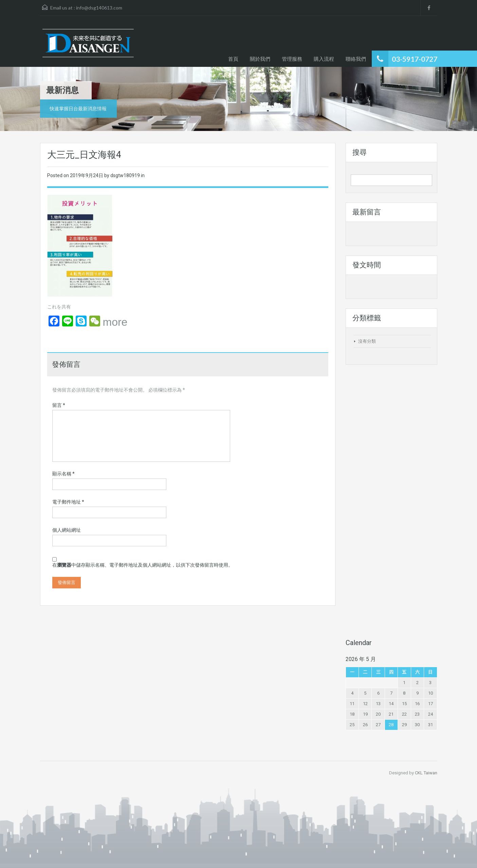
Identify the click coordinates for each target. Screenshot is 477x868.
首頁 (233, 59)
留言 (59, 405)
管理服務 (292, 59)
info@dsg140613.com (99, 8)
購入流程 (324, 59)
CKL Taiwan (426, 773)
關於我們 (260, 59)
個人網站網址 (67, 530)
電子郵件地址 (68, 502)
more (115, 322)
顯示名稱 (63, 474)
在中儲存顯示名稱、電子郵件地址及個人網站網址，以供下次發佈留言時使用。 (143, 565)
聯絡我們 (356, 59)
